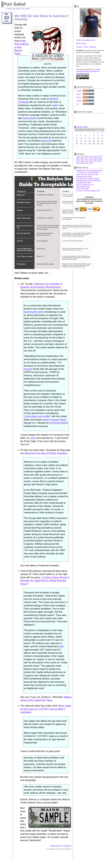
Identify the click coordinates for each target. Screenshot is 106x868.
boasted (28, 369)
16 (98, 138)
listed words (29, 118)
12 (81, 138)
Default (79, 91)
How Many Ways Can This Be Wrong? (88, 181)
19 (81, 141)
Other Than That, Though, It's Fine (87, 175)
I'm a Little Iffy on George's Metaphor (88, 179)
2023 (78, 163)
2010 (100, 157)
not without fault (57, 423)
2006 (82, 157)
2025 (87, 163)
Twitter (86, 47)
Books (79, 94)
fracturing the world (33, 312)
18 (77, 141)
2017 (78, 161)
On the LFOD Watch (83, 189)
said (61, 646)
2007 (87, 157)
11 (77, 138)
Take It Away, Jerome (83, 187)
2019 (87, 161)
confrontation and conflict (37, 416)
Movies (79, 98)
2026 (91, 163)
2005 (78, 157)
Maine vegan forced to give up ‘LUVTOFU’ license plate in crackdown (46, 709)
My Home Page (81, 44)
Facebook (79, 47)
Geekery (79, 101)
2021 (95, 161)
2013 (87, 159)
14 (90, 138)
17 (102, 138)
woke (55, 105)
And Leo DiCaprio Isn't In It (85, 185)
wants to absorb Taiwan (55, 420)
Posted (61, 846)
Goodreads (93, 47)
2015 (95, 159)
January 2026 (82, 127)
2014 (91, 159)
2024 (82, 163)
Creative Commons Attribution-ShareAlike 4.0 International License (88, 71)
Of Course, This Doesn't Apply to (88, 191)
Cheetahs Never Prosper (84, 177)
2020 (91, 161)
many (33, 438)
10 (102, 136)
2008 (91, 157)
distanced (46, 141)
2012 (82, 159)
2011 (78, 159)
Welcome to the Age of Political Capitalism (46, 453)
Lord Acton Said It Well (84, 183)
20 (85, 141)
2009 (95, 157)
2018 (82, 161)
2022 (100, 161)
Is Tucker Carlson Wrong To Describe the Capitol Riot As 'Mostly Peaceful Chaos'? (45, 581)
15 (94, 138)
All (77, 104)
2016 (100, 159)
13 (85, 138)
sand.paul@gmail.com (88, 40)
